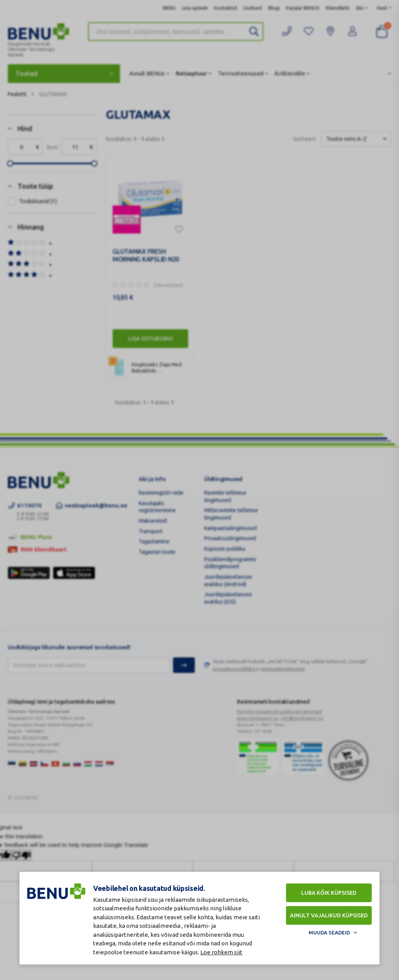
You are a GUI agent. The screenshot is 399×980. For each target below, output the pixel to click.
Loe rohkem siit (221, 952)
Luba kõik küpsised (329, 893)
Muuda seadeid (329, 933)
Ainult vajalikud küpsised (329, 915)
